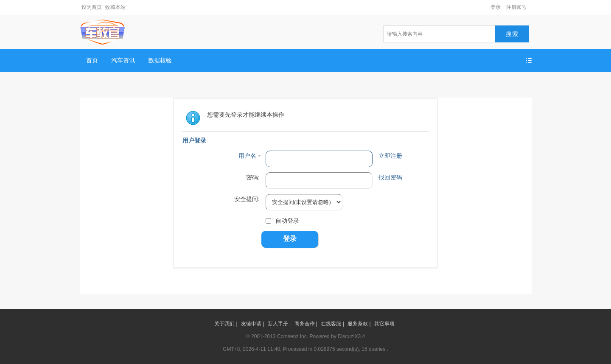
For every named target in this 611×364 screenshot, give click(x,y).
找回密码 (390, 177)
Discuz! (346, 336)
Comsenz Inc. (293, 336)
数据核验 (160, 60)
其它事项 (384, 324)
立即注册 (390, 156)
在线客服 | (332, 324)
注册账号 (516, 7)
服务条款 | (359, 324)
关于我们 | (226, 324)
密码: (253, 177)
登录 (496, 7)
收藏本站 (115, 7)
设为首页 (92, 7)
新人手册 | (279, 324)
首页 (92, 60)
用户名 (247, 156)
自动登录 (282, 221)
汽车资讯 (123, 60)
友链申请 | (252, 324)
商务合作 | (306, 324)
